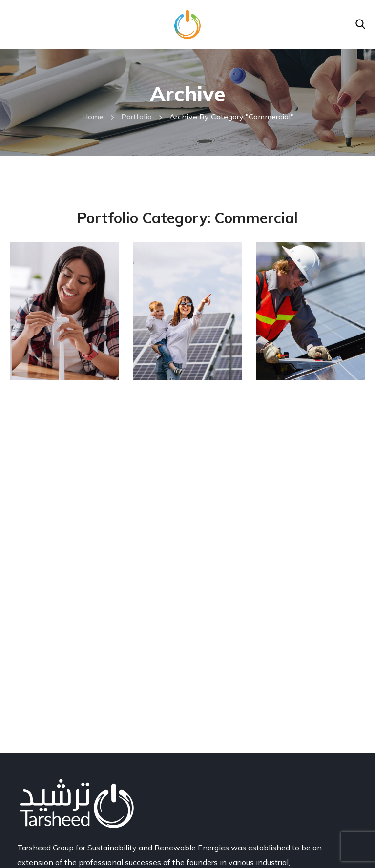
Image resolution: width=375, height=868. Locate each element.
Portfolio (136, 117)
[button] (360, 24)
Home (93, 117)
